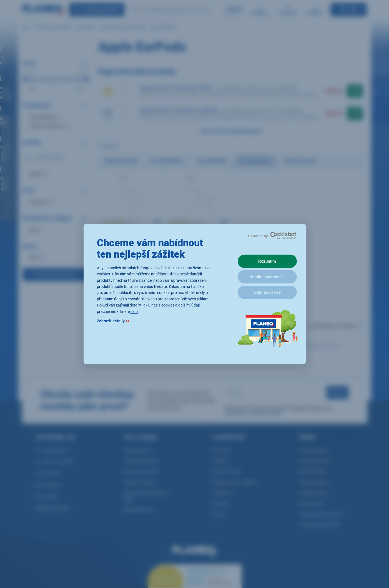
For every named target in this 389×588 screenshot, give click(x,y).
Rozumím (267, 261)
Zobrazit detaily (113, 321)
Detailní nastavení (266, 277)
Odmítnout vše (267, 292)
